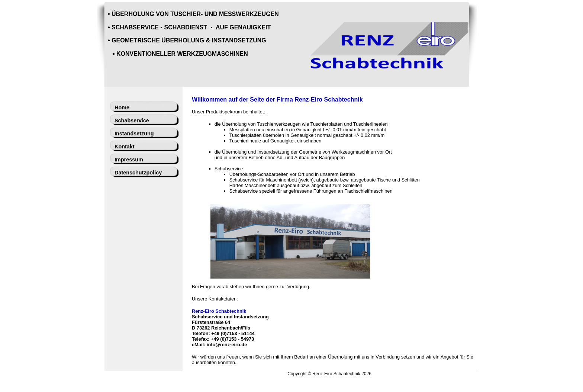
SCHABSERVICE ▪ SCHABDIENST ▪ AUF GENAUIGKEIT (191, 27)
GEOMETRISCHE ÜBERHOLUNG (158, 40)
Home (122, 107)
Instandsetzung (134, 134)
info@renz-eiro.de (227, 345)
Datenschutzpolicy (138, 173)
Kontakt (125, 147)
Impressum (129, 160)
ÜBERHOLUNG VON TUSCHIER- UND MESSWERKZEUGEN (195, 14)
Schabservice (132, 121)
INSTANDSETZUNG (239, 40)
